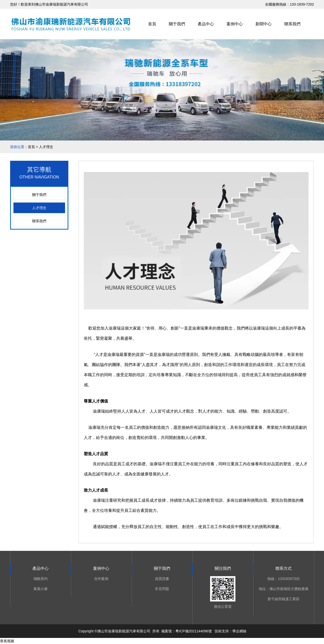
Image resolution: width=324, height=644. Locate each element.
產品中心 (206, 24)
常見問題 (162, 589)
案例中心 (235, 24)
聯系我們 (292, 24)
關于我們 (177, 24)
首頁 (152, 24)
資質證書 (162, 579)
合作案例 (101, 579)
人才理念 (39, 208)
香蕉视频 (7, 641)
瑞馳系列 (40, 579)
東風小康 (40, 589)
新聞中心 (264, 24)
